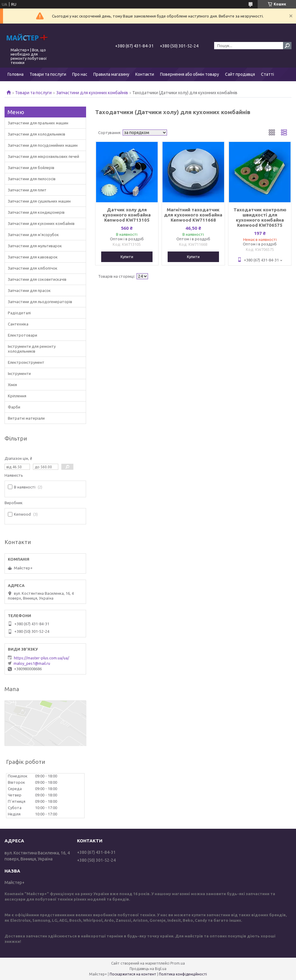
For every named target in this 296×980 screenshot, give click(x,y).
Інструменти (19, 373)
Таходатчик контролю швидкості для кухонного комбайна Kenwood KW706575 (260, 217)
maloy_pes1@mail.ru (32, 663)
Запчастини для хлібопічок (33, 268)
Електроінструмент (26, 362)
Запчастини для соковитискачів (37, 279)
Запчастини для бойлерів (31, 168)
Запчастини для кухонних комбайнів (92, 93)
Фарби (14, 407)
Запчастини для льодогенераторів (40, 302)
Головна (16, 74)
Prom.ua (178, 963)
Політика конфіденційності (183, 974)
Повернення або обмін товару (190, 74)
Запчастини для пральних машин (38, 123)
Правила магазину (111, 74)
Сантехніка (18, 324)
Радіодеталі (19, 313)
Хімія (12, 385)
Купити (127, 257)
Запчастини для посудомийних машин (43, 145)
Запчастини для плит (27, 190)
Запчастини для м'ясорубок (33, 235)
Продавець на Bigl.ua (148, 969)
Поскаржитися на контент (133, 974)
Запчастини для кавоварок (33, 257)
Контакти (145, 74)
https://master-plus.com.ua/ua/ (42, 658)
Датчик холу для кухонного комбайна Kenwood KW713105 (127, 215)
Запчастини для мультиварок (35, 246)
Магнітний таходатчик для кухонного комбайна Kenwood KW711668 (193, 215)
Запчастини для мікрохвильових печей (43, 156)
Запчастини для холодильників (37, 134)
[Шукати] (287, 46)
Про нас (80, 74)
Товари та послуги (48, 74)
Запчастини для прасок (29, 290)
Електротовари (23, 335)
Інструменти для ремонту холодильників (32, 349)
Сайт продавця (240, 74)
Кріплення (17, 396)
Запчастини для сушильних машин (39, 201)
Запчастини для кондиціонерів (36, 212)
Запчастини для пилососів (32, 179)
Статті (267, 74)
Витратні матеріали (26, 418)
